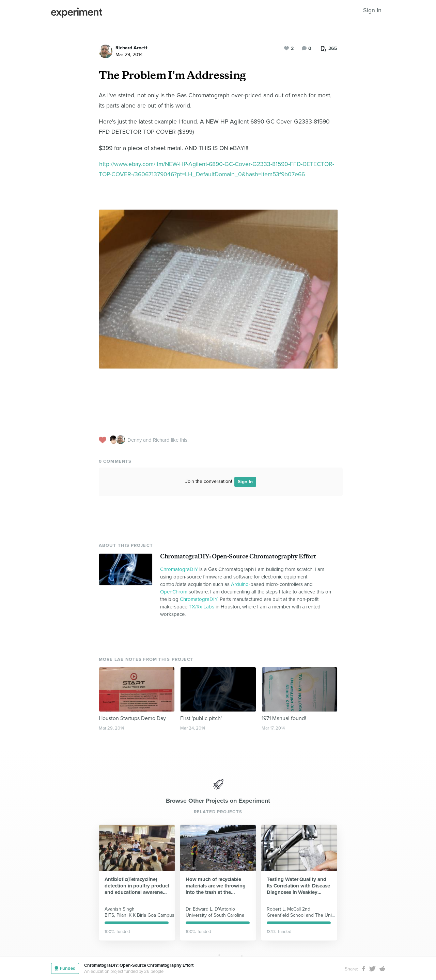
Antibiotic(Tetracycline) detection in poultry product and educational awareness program (137, 886)
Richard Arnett (131, 48)
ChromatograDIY (179, 569)
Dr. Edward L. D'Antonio (210, 909)
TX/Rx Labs (201, 607)
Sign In (372, 10)
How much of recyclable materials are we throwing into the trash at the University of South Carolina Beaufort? (216, 886)
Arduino (240, 584)
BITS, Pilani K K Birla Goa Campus (139, 915)
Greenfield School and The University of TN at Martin (322, 915)
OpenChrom (174, 592)
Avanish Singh (120, 909)
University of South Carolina (215, 915)
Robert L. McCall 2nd (289, 909)
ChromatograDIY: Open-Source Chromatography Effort (238, 556)
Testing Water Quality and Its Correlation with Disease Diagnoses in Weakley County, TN (298, 886)
